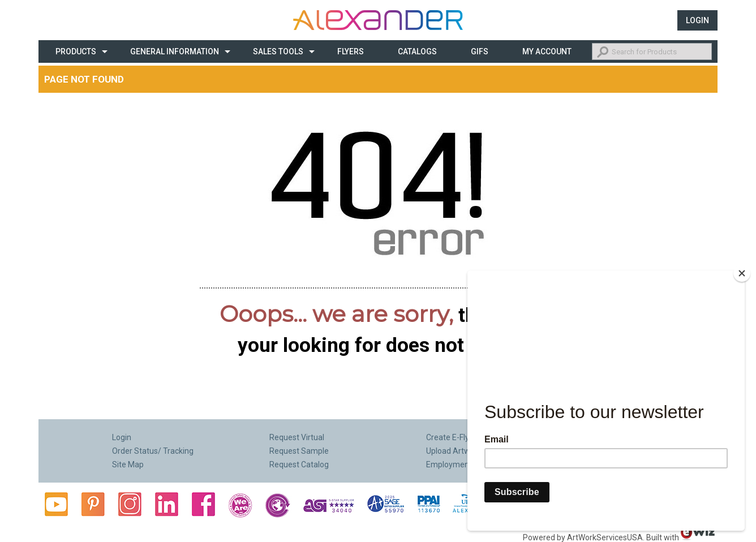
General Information (175, 51)
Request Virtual (297, 437)
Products (76, 51)
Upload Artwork (454, 451)
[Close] (742, 273)
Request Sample (299, 451)
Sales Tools (278, 51)
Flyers (351, 51)
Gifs (480, 51)
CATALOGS (417, 51)
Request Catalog (299, 464)
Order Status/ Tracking (153, 451)
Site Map (128, 464)
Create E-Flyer (451, 437)
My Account (547, 51)
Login (697, 20)
